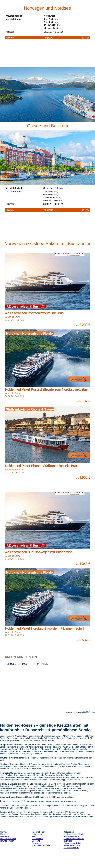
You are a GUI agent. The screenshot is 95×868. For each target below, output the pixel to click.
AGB (34, 836)
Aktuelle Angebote (72, 836)
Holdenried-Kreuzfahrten (74, 834)
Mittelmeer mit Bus (72, 845)
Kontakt (4, 834)
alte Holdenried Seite (41, 845)
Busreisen (68, 841)
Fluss (24, 664)
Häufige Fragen (7, 841)
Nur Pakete (42, 664)
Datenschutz (37, 839)
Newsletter (5, 836)
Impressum (37, 834)
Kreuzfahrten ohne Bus (74, 839)
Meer (13, 664)
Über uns (36, 841)
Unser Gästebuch (8, 839)
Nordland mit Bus (71, 848)
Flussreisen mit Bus (72, 843)
